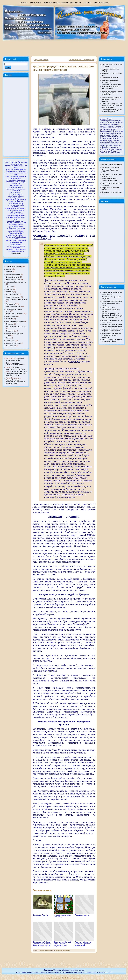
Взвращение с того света (110, 167)
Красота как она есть (13, 297)
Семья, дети (10, 341)
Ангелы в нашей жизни (110, 78)
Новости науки (11, 316)
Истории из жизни (12, 294)
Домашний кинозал (12, 277)
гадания (62, 871)
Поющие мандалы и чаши (15, 321)
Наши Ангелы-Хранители (15, 314)
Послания (9, 319)
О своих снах (40, 871)
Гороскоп (9, 272)
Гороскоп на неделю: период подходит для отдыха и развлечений (112, 93)
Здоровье (9, 289)
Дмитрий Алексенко (13, 274)
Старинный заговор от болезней (15, 359)
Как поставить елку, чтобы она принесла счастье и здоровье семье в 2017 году (112, 105)
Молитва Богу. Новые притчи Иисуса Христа (112, 175)
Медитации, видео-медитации (16, 300)
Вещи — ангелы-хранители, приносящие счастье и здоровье (111, 99)
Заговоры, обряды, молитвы (16, 282)
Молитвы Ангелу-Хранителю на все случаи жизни (112, 341)
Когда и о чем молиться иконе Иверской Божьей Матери (112, 330)
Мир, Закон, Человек (13, 307)
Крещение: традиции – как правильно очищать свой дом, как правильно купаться (63, 68)
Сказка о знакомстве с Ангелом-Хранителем (109, 180)
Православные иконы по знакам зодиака (110, 88)
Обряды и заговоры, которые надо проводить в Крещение (112, 325)
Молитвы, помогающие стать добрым (15, 364)
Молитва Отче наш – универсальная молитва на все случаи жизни (15, 382)
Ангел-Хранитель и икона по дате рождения (112, 293)
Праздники (9, 324)
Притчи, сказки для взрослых (16, 327)
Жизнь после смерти (13, 280)
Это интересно (11, 346)
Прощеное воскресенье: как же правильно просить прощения (111, 335)
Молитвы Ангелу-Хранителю (112, 165)
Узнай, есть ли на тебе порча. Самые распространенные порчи (112, 303)
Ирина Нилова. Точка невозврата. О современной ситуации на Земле (16, 374)
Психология (10, 331)
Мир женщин (10, 304)
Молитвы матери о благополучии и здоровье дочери (111, 309)
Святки (8, 338)
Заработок (9, 287)
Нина (7, 363)
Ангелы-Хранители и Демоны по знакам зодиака (112, 111)
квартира (75, 361)
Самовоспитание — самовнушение (82, 60)
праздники (66, 950)
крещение (59, 950)
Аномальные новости (13, 267)
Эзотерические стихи (13, 343)
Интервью (9, 292)
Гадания (9, 269)
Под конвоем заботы (41, 60)
